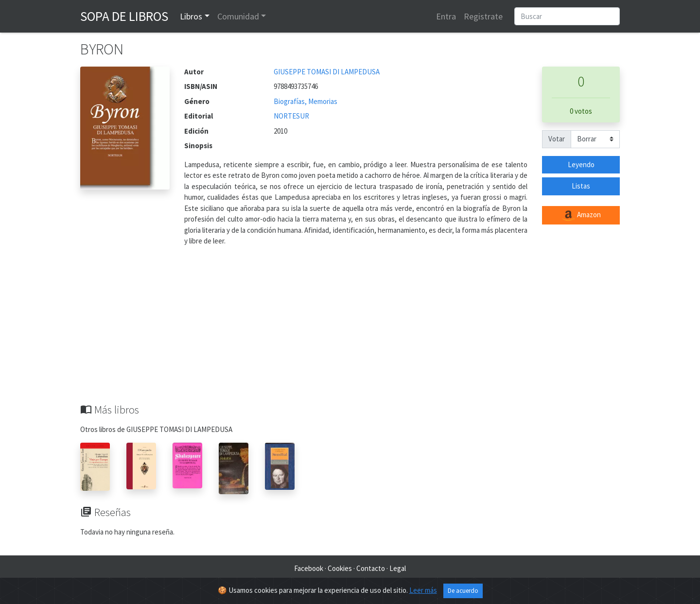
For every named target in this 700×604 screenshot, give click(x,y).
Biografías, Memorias (306, 101)
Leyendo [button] (581, 164)
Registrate (483, 16)
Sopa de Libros (124, 16)
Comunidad (238, 16)
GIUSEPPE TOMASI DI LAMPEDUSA (327, 72)
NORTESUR (291, 116)
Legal (398, 568)
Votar (557, 139)
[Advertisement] (350, 330)
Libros (191, 16)
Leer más (423, 590)
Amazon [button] (581, 215)
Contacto (371, 568)
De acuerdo (463, 591)
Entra (446, 16)
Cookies (340, 568)
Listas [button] (581, 186)
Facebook (309, 568)
